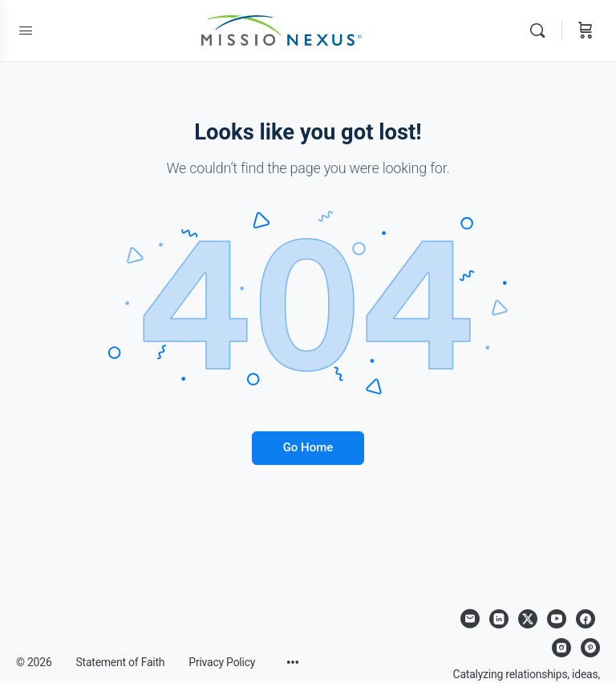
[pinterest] (590, 648)
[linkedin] (499, 619)
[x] (528, 619)
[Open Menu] (26, 30)
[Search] (541, 30)
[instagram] (561, 648)
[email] (470, 619)
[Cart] (586, 30)
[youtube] (557, 619)
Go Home (308, 447)
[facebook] (586, 619)
